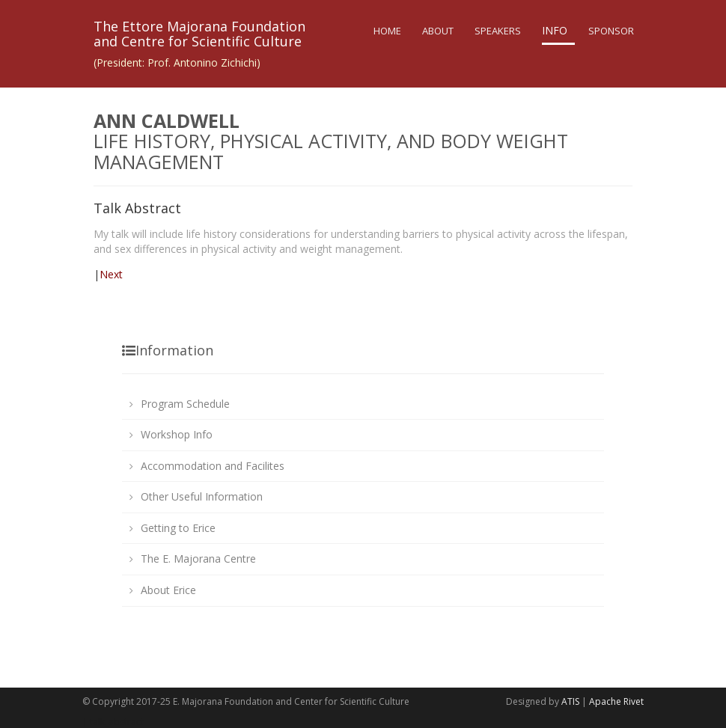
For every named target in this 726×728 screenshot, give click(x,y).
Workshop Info (177, 434)
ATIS (570, 701)
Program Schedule (185, 404)
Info (555, 30)
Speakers (498, 31)
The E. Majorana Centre (198, 559)
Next (111, 274)
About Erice (168, 590)
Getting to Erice (178, 528)
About (438, 31)
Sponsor (611, 31)
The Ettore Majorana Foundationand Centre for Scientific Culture (199, 34)
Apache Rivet (616, 701)
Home (387, 31)
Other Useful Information (202, 496)
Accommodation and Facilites (213, 466)
